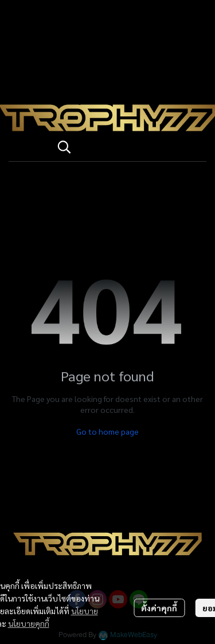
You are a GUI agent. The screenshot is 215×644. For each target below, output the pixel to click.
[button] (126, 147)
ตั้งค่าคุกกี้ (159, 608)
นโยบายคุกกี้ (29, 623)
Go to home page (107, 431)
